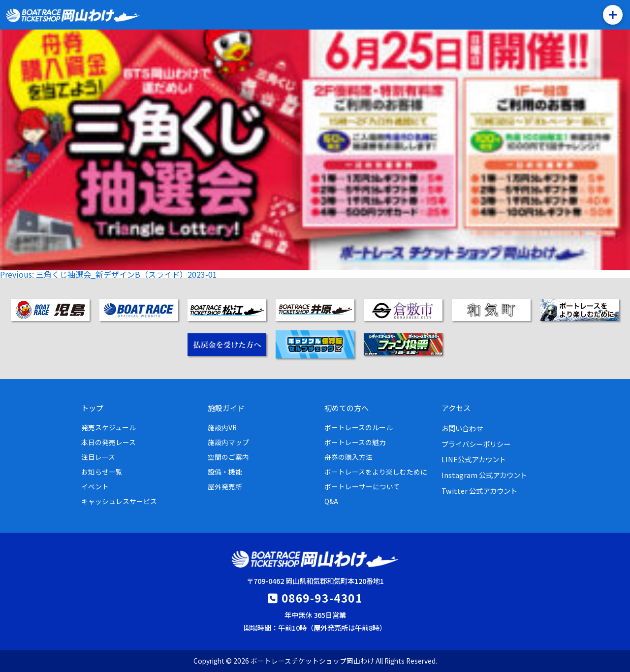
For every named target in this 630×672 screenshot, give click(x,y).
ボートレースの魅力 (355, 442)
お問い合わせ (462, 428)
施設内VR (222, 427)
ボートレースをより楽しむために (376, 472)
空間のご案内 (228, 457)
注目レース (98, 457)
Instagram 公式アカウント (484, 475)
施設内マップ (228, 442)
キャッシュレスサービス (119, 501)
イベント (95, 486)
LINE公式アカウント (474, 459)
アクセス (456, 408)
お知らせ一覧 (102, 472)
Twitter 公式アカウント (479, 491)
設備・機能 (225, 472)
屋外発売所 (225, 486)
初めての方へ (346, 408)
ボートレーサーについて (362, 486)
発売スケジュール (109, 427)
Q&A (331, 501)
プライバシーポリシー (476, 444)
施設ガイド (226, 408)
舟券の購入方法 (348, 457)
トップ (92, 408)
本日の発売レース (109, 442)
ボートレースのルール (359, 427)
